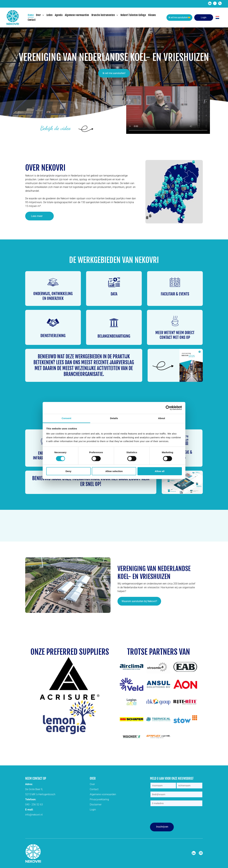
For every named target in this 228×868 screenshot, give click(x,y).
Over (92, 784)
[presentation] (174, 815)
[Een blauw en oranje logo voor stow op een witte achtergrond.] (185, 719)
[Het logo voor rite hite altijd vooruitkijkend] (185, 702)
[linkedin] (210, 4)
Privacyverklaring (99, 799)
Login (93, 810)
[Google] (201, 853)
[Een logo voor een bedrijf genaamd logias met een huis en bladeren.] (132, 702)
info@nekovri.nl (34, 815)
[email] (215, 4)
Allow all (160, 471)
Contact (94, 789)
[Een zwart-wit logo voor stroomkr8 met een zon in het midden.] (158, 667)
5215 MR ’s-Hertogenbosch (40, 794)
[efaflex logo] (158, 737)
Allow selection (114, 471)
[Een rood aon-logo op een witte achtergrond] (185, 684)
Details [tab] (114, 418)
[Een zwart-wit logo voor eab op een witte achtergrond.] (185, 667)
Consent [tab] (67, 418)
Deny (68, 471)
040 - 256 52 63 (34, 804)
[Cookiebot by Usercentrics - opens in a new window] (168, 408)
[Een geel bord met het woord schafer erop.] (132, 719)
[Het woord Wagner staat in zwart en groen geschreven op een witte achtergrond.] (132, 737)
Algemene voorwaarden (103, 794)
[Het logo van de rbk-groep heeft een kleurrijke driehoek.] (158, 702)
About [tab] (162, 418)
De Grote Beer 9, (34, 789)
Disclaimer (96, 804)
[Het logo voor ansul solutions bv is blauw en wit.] (158, 684)
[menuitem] (32, 15)
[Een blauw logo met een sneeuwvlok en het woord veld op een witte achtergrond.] (132, 684)
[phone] (220, 4)
